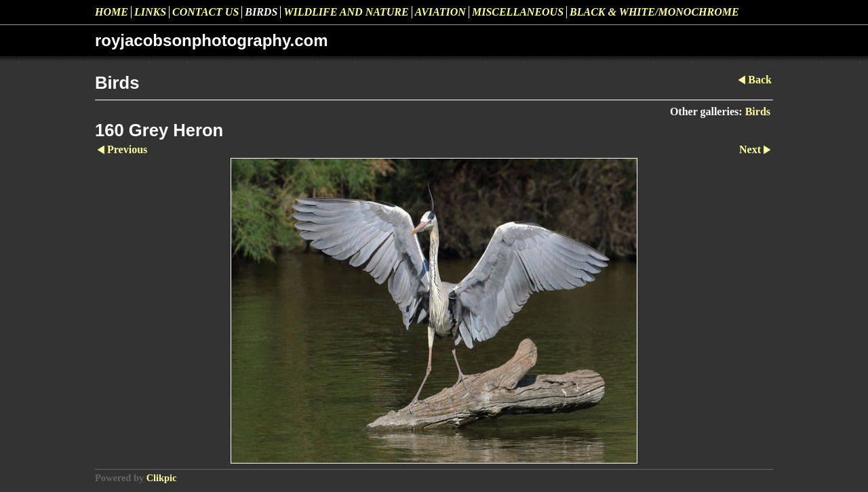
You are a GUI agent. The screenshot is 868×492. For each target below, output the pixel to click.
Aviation (440, 12)
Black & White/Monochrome (654, 12)
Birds (261, 12)
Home (112, 12)
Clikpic (162, 478)
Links (150, 12)
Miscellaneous (518, 12)
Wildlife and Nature (346, 12)
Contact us (205, 12)
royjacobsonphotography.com (212, 40)
